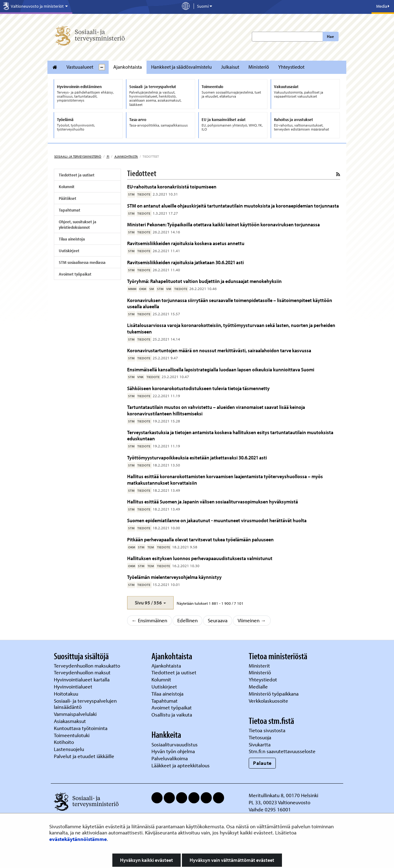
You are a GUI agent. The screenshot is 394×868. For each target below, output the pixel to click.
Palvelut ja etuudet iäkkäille (84, 756)
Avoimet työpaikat (75, 274)
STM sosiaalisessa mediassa (82, 262)
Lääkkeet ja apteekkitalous (181, 765)
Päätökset (68, 198)
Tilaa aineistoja (72, 239)
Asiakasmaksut (70, 721)
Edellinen (187, 620)
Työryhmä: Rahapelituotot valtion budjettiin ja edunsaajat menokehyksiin (204, 281)
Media (383, 6)
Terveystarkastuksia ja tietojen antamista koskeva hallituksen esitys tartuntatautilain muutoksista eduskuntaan (230, 435)
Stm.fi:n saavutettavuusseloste (282, 751)
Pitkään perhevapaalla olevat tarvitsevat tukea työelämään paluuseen (200, 539)
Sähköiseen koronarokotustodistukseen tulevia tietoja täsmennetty (198, 388)
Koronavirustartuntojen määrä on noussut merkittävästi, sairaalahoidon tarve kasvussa (219, 350)
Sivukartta (260, 744)
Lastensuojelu (70, 749)
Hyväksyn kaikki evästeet (147, 860)
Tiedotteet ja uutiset (77, 175)
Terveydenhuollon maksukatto (88, 666)
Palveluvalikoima (170, 758)
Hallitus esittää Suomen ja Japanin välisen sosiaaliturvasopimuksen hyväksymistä (213, 501)
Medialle (259, 686)
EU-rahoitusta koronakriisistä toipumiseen (172, 186)
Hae (330, 36)
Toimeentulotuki (72, 735)
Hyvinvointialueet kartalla (82, 679)
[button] (150, 603)
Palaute (262, 763)
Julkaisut (230, 67)
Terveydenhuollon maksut (83, 672)
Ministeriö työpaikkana (274, 694)
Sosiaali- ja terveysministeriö (78, 156)
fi (108, 156)
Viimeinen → (252, 620)
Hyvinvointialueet (74, 686)
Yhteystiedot (291, 67)
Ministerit (260, 666)
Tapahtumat (70, 210)
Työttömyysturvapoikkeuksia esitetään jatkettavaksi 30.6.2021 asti (197, 457)
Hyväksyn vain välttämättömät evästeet (232, 860)
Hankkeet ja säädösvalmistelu (181, 67)
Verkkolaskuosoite (269, 701)
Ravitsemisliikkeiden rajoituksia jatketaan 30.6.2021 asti (185, 262)
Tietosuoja (260, 737)
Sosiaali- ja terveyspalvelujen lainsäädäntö (85, 704)
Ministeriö (259, 67)
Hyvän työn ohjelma (173, 751)
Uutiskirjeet (69, 251)
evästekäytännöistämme (78, 839)
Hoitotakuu (67, 694)
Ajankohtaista (128, 67)
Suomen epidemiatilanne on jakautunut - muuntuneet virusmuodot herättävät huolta (217, 520)
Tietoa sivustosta (267, 730)
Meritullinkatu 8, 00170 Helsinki (283, 795)
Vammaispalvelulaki (76, 714)
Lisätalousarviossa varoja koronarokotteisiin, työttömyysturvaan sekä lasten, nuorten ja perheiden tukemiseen (231, 328)
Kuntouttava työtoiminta (81, 728)
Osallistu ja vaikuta (172, 715)
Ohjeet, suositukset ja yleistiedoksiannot (78, 224)
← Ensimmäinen (150, 620)
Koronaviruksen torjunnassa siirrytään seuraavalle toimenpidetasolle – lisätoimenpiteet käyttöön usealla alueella (230, 303)
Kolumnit (67, 187)
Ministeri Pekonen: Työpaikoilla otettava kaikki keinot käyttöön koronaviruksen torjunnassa (223, 224)
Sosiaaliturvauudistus (175, 744)
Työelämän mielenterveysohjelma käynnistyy (175, 577)
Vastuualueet (80, 67)
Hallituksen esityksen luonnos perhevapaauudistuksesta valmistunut (200, 558)
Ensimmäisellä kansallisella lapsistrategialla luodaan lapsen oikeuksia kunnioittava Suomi (221, 369)
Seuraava (218, 620)
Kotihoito (64, 742)
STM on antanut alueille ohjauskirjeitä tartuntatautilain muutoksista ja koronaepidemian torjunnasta (233, 206)
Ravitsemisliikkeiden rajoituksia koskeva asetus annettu (186, 243)
